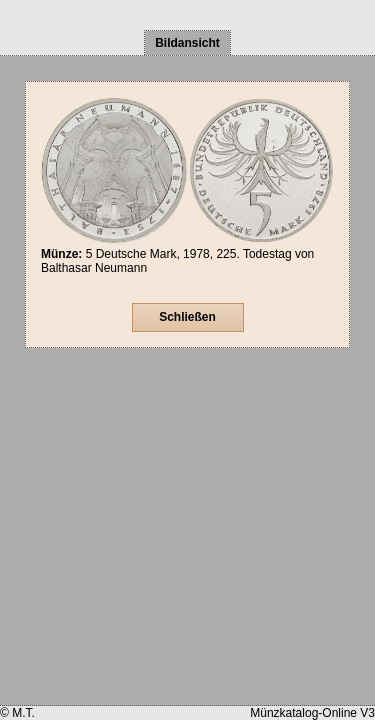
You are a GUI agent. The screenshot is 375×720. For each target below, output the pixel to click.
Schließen (187, 317)
